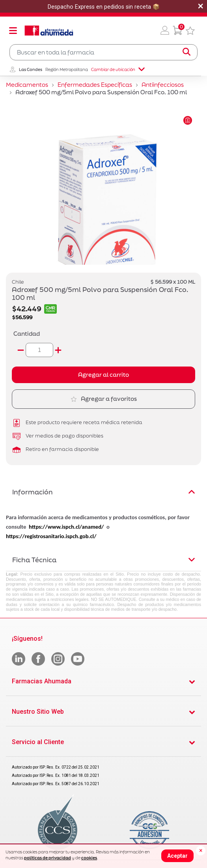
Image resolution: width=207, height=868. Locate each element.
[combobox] (103, 52)
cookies (89, 858)
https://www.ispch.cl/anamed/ (66, 527)
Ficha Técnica (103, 560)
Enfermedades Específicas (95, 85)
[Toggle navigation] (13, 30)
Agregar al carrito (103, 375)
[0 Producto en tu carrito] (177, 30)
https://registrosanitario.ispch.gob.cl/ (51, 536)
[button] (165, 30)
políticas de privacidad (48, 858)
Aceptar (177, 856)
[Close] (201, 851)
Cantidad (27, 334)
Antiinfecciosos (163, 85)
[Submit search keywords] (186, 52)
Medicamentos (27, 85)
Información (103, 492)
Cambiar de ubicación (118, 69)
